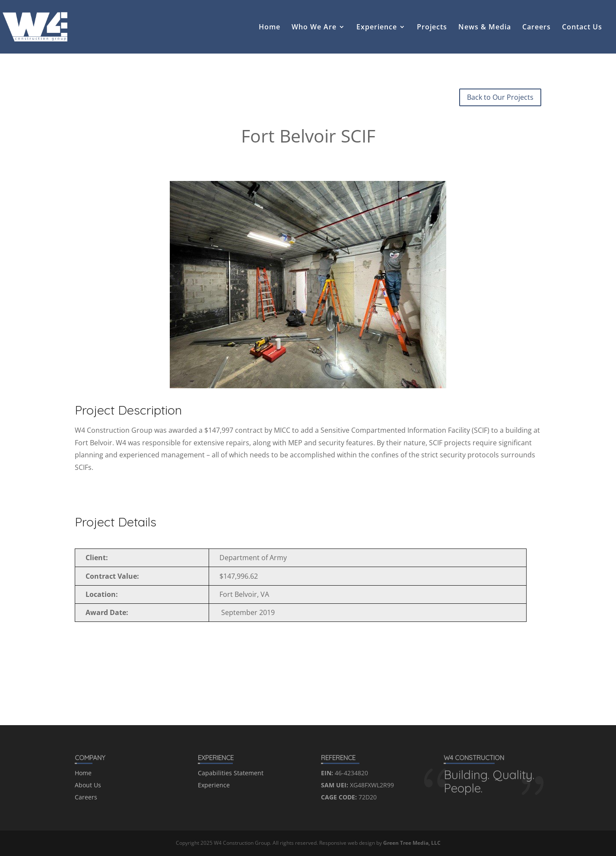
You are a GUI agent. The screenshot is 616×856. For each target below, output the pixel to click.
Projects (432, 28)
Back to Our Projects (500, 97)
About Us (88, 785)
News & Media (485, 28)
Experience (377, 28)
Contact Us (582, 28)
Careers (537, 28)
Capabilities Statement (231, 773)
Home (270, 28)
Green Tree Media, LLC (412, 843)
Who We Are (314, 28)
